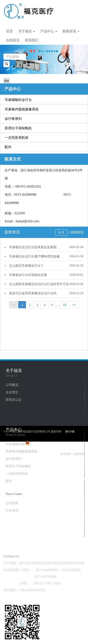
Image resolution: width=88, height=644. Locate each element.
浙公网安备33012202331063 (44, 443)
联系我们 (32, 40)
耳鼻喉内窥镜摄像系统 (22, 109)
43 (65, 305)
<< (14, 305)
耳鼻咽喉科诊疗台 (18, 100)
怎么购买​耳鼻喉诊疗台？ (26, 266)
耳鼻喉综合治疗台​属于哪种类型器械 (34, 256)
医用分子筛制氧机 (18, 128)
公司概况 (12, 385)
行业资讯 (12, 510)
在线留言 (13, 40)
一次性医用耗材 (17, 138)
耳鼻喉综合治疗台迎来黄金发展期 (33, 247)
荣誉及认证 (14, 400)
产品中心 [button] (49, 31)
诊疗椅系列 (13, 119)
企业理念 (12, 392)
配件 (8, 147)
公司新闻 (12, 503)
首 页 (61, 233)
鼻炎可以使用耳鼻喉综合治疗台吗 (33, 293)
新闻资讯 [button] (71, 31)
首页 (9, 31)
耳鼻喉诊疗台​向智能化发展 (28, 275)
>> (74, 305)
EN (6, 81)
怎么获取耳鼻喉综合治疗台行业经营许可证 (39, 284)
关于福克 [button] (27, 31)
